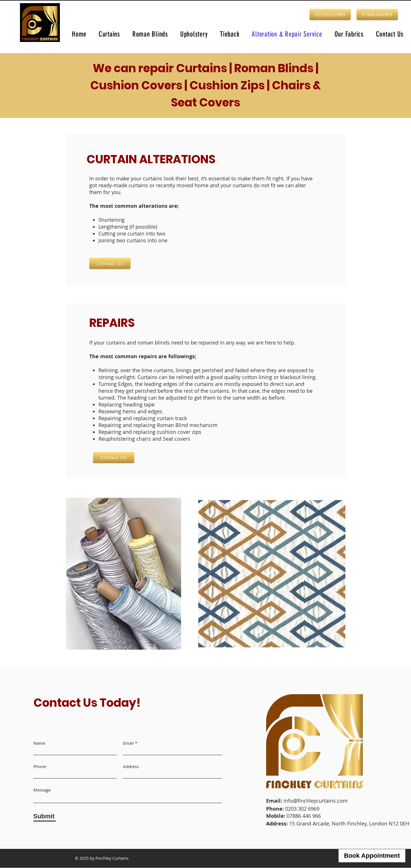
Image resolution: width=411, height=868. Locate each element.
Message (42, 790)
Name (39, 743)
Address (131, 767)
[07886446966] (377, 15)
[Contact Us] (110, 263)
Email (128, 743)
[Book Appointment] (372, 856)
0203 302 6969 (303, 809)
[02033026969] (330, 15)
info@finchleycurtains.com (316, 801)
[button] (110, 34)
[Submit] (45, 816)
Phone (40, 767)
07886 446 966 (304, 816)
